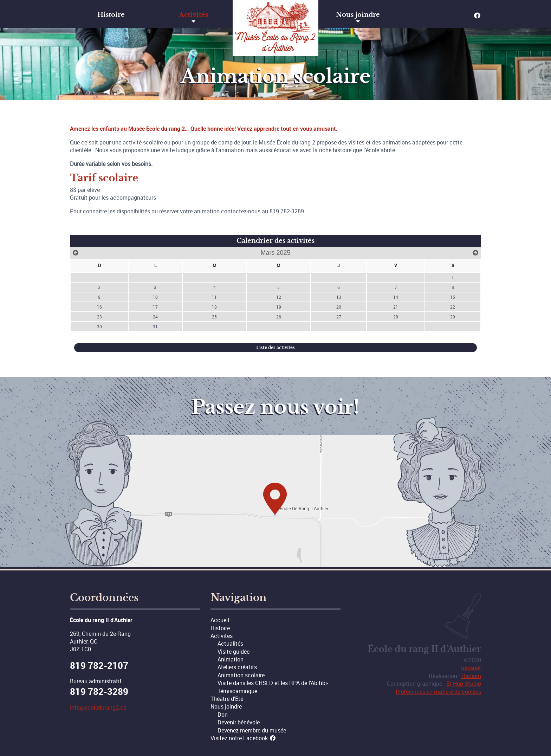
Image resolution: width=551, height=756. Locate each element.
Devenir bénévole (239, 722)
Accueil (220, 620)
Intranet (471, 668)
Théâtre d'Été (227, 699)
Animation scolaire (241, 675)
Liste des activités (275, 347)
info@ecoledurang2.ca (98, 707)
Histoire (111, 15)
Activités (193, 15)
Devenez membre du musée (252, 730)
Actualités (230, 644)
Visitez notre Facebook (243, 738)
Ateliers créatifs (237, 667)
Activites (222, 636)
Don (223, 715)
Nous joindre (358, 15)
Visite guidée (234, 652)
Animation (231, 659)
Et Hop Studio (464, 684)
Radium (471, 676)
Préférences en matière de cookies (438, 692)
